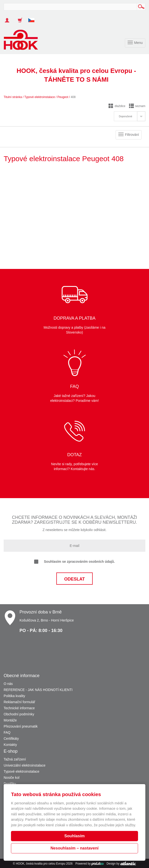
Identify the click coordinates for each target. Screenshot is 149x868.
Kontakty (10, 745)
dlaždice (117, 106)
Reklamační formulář (19, 702)
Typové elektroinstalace (40, 97)
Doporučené (126, 116)
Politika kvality (14, 696)
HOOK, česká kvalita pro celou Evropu (41, 864)
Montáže (10, 720)
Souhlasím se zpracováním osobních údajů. (74, 562)
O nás (8, 684)
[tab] (130, 116)
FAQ (7, 732)
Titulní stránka (13, 97)
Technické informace (19, 708)
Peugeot (63, 97)
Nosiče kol (12, 778)
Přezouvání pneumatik (21, 726)
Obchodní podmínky (19, 714)
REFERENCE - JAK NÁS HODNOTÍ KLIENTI (38, 690)
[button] (33, 18)
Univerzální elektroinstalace (25, 765)
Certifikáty (11, 739)
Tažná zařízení (15, 759)
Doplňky (10, 784)
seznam (137, 106)
